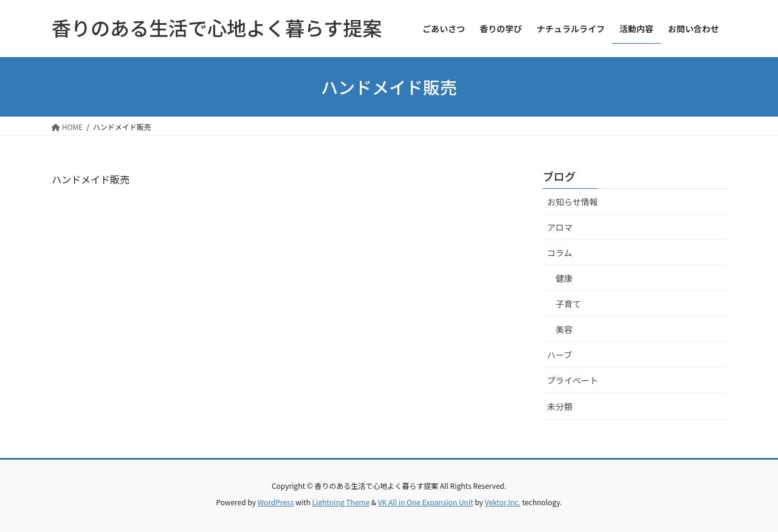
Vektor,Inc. (502, 502)
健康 (564, 278)
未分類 (560, 406)
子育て (568, 304)
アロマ (560, 227)
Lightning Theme (341, 502)
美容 (564, 329)
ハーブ (559, 355)
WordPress (276, 502)
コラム (560, 253)
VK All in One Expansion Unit (426, 502)
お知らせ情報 (573, 202)
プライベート (573, 380)
